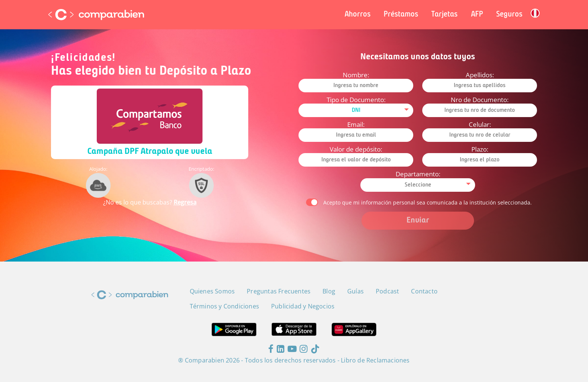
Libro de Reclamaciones (375, 360)
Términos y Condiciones (224, 306)
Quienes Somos (212, 291)
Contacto (424, 291)
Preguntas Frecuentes (279, 291)
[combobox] (356, 110)
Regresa (185, 202)
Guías (355, 291)
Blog (329, 291)
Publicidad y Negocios (303, 306)
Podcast (387, 291)
